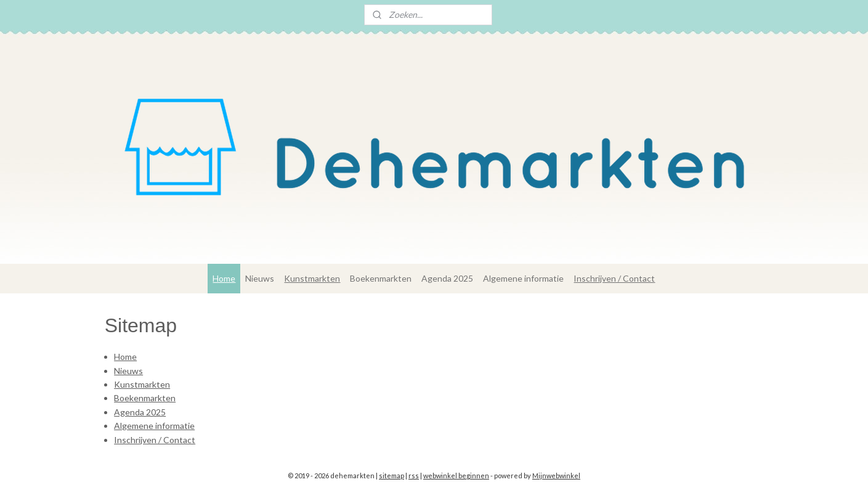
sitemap (391, 476)
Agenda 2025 (447, 278)
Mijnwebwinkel (556, 476)
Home (224, 278)
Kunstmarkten (312, 278)
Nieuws (260, 278)
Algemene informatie (523, 278)
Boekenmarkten (381, 278)
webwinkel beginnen (456, 476)
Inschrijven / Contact (614, 278)
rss (414, 476)
